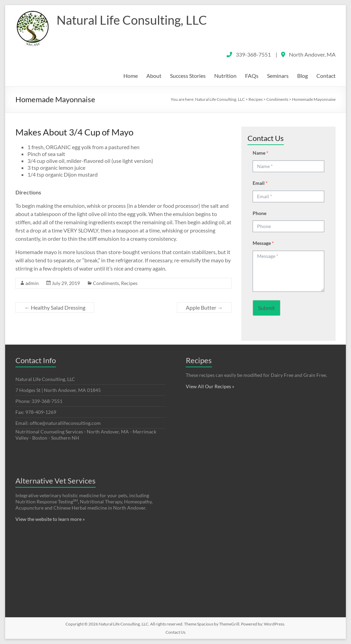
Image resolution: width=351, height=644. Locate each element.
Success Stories (188, 76)
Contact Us (175, 632)
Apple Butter (204, 307)
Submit (267, 308)
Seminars (278, 76)
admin (32, 283)
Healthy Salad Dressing (55, 307)
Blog (302, 76)
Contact (326, 76)
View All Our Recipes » (210, 386)
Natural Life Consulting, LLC (132, 20)
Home (131, 76)
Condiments (106, 283)
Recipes (129, 283)
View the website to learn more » (50, 519)
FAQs (252, 76)
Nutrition (225, 76)
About (154, 76)
